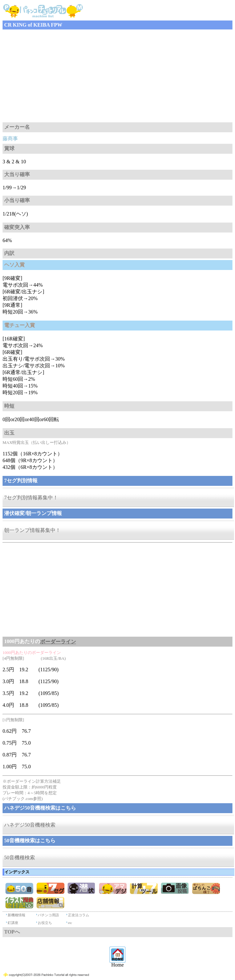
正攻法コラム (79, 915)
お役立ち (45, 923)
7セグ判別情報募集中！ (31, 498)
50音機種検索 (20, 857)
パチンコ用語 (48, 915)
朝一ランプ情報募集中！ (32, 530)
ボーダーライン (58, 642)
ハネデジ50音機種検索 (30, 825)
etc (70, 923)
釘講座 (13, 923)
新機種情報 (17, 915)
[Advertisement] (117, 76)
